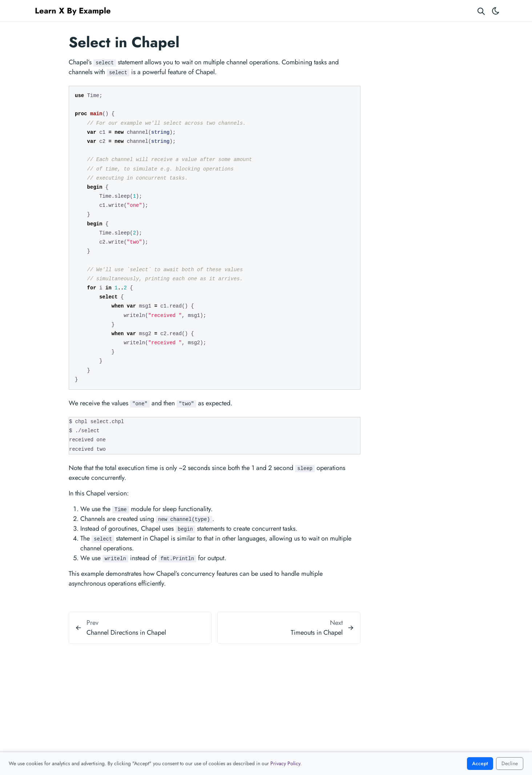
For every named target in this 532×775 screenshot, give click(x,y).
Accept (480, 763)
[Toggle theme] (496, 11)
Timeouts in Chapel (317, 633)
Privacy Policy (285, 763)
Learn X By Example (73, 11)
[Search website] (481, 11)
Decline (510, 763)
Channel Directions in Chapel (126, 633)
